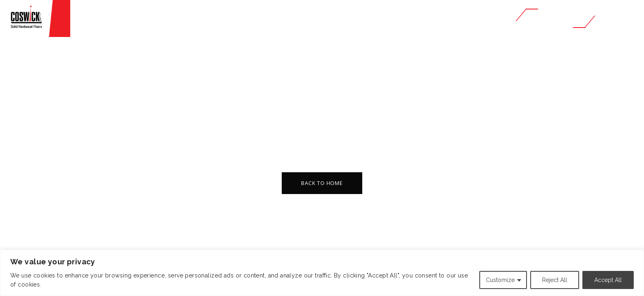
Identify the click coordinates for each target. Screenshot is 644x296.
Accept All (608, 280)
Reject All (555, 280)
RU (630, 18)
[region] (322, 273)
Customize (500, 280)
